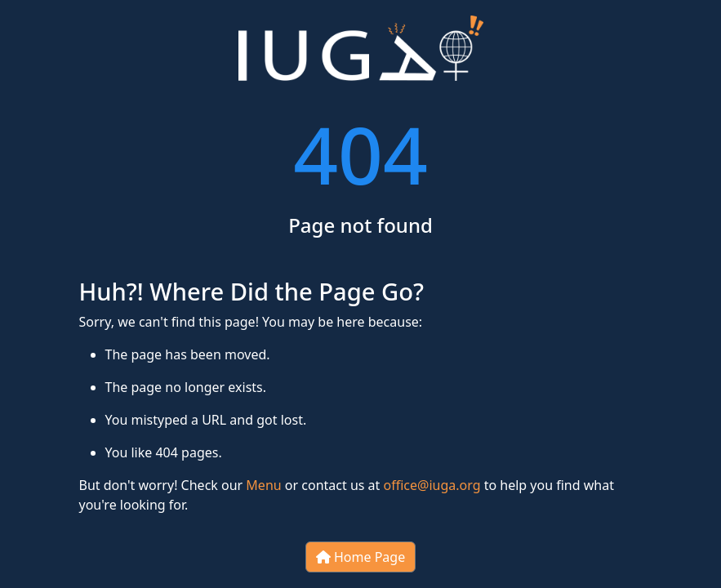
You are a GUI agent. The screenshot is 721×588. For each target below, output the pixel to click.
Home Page (360, 557)
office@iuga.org (432, 485)
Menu (263, 485)
